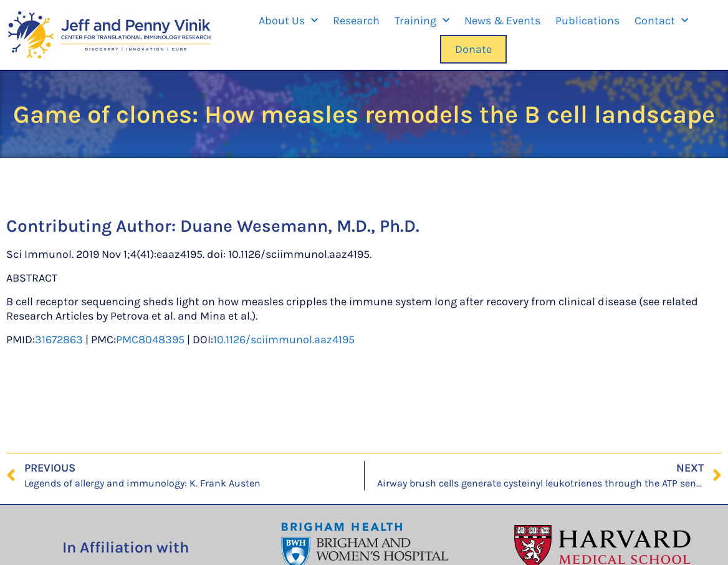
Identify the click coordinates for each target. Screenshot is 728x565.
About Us (288, 21)
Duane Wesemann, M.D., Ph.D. (300, 226)
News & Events (502, 21)
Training (422, 21)
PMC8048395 (150, 339)
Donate (473, 49)
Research (356, 21)
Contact (661, 21)
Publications (587, 21)
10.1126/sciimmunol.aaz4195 (284, 339)
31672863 (59, 339)
